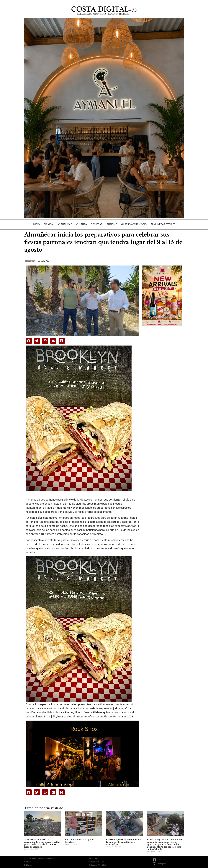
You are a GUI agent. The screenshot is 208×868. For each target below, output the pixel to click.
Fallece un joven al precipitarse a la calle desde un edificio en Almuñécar (123, 842)
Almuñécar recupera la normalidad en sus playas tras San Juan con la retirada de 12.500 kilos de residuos (42, 843)
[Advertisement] (162, 371)
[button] (29, 341)
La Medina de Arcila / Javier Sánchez (80, 841)
